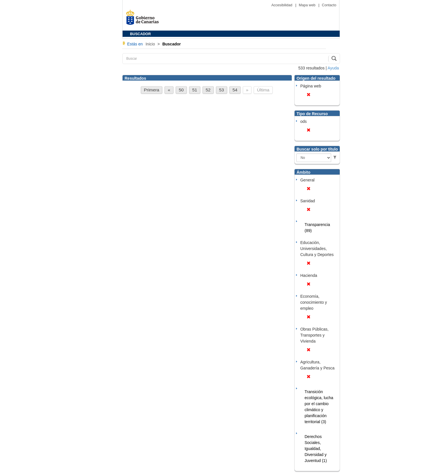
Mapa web (308, 5)
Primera (152, 90)
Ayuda (333, 68)
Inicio (151, 44)
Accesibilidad (282, 5)
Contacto (329, 5)
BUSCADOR (140, 34)
